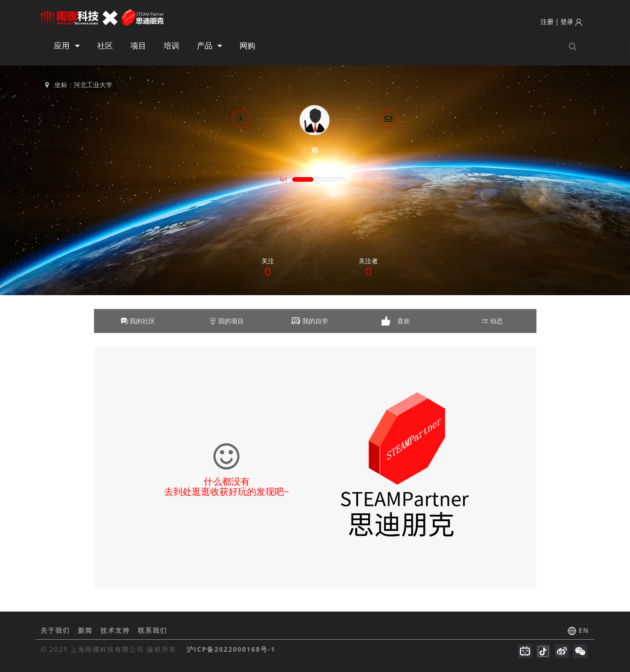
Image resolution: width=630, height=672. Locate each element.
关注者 (368, 268)
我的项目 (227, 321)
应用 (67, 45)
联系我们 (153, 630)
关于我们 (57, 630)
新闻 (87, 630)
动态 (492, 321)
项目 (138, 45)
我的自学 (315, 321)
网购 (247, 45)
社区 (105, 45)
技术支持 (117, 630)
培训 (171, 45)
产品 (209, 45)
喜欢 (404, 321)
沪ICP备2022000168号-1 (231, 649)
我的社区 (138, 321)
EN (584, 630)
